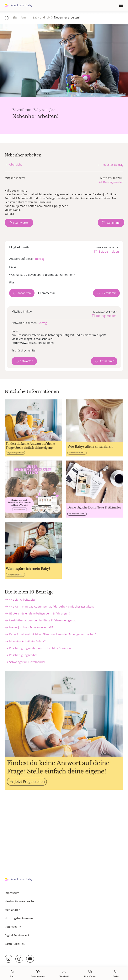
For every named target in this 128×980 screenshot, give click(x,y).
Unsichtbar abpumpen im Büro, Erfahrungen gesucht (44, 620)
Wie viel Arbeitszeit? (22, 600)
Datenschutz (13, 927)
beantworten (21, 223)
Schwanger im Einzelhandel (27, 662)
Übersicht (16, 164)
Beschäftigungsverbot (23, 655)
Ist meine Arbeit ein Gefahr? (27, 641)
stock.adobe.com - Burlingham (115, 93)
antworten (24, 293)
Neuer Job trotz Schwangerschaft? (31, 627)
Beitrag (40, 259)
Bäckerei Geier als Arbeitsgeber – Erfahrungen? (40, 613)
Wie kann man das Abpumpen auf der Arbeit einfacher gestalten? (52, 606)
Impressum (12, 893)
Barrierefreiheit (15, 944)
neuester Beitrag (112, 165)
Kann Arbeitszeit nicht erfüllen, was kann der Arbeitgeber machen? (53, 634)
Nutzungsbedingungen (20, 918)
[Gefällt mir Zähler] (111, 223)
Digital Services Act (17, 935)
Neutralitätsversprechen (20, 901)
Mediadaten (12, 910)
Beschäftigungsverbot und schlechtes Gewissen (40, 648)
